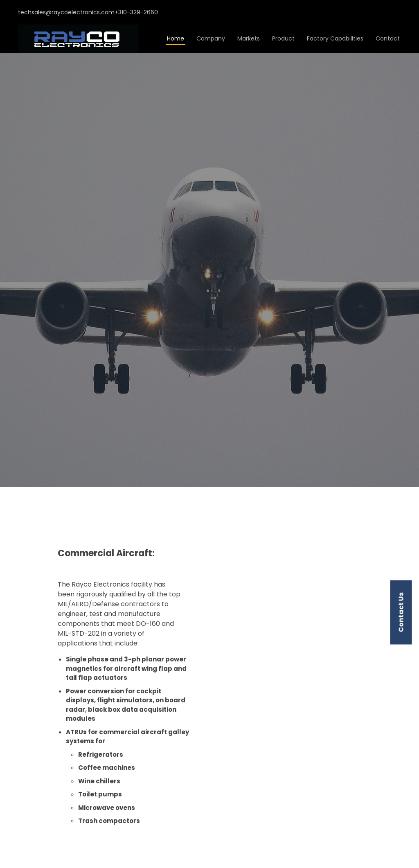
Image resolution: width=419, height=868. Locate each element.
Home (176, 38)
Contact (388, 38)
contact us (401, 613)
